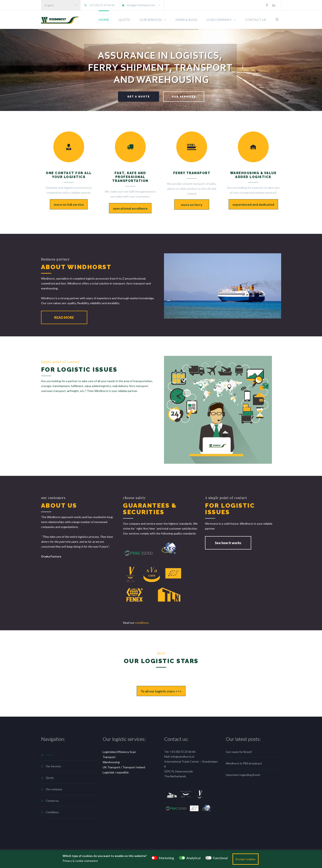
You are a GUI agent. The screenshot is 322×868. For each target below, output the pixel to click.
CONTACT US (256, 20)
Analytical (193, 858)
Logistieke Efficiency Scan (119, 752)
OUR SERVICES (151, 20)
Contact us (52, 801)
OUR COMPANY (219, 20)
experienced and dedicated (253, 204)
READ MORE (64, 317)
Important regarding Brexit (243, 775)
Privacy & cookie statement (80, 861)
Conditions (52, 812)
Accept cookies (246, 859)
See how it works (228, 543)
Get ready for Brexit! (239, 752)
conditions (142, 623)
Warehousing (111, 762)
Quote (50, 778)
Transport (109, 757)
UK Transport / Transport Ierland (124, 767)
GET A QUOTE (139, 97)
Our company (54, 789)
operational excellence (130, 208)
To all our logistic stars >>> (161, 691)
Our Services (53, 766)
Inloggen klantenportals (141, 5)
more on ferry (192, 205)
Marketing (166, 858)
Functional (220, 858)
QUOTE (124, 20)
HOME (104, 20)
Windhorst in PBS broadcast (244, 763)
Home (49, 755)
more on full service (69, 204)
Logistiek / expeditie (116, 772)
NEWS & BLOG (186, 20)
